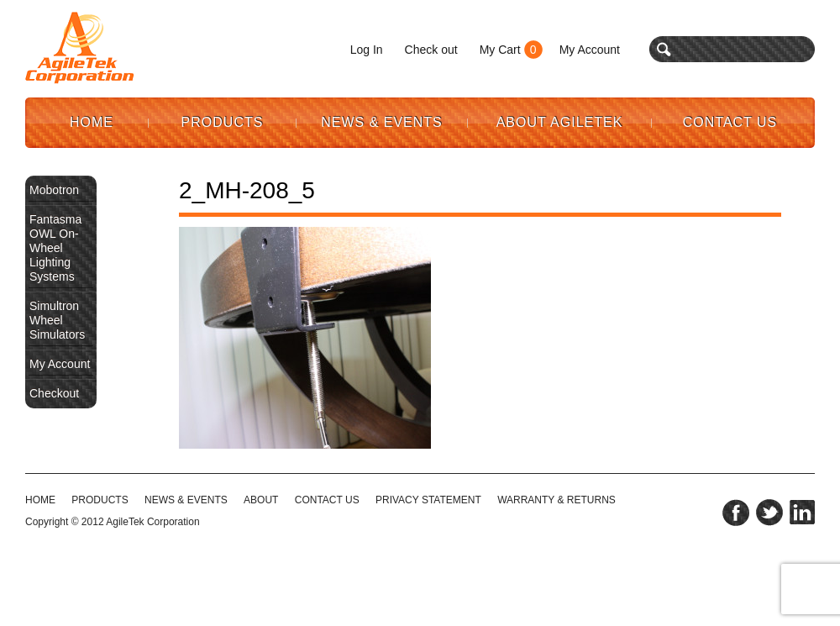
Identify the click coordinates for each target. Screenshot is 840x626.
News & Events (382, 122)
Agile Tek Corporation (80, 48)
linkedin (802, 513)
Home (92, 122)
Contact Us (730, 122)
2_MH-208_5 (247, 190)
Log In (367, 50)
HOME (40, 500)
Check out (431, 50)
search (664, 49)
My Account (590, 50)
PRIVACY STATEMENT (428, 500)
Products (223, 122)
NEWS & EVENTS (186, 500)
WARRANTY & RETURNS (556, 500)
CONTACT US (327, 500)
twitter (769, 513)
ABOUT (261, 500)
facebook (736, 513)
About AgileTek (560, 122)
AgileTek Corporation (152, 522)
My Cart (500, 50)
